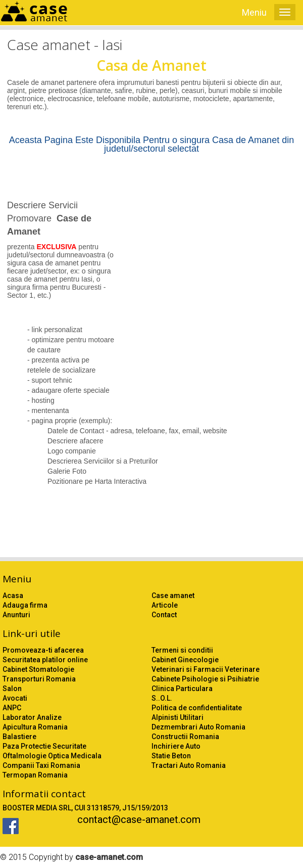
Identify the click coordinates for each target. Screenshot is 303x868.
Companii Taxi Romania (41, 765)
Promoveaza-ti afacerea (43, 650)
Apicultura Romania (35, 727)
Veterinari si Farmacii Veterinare (206, 669)
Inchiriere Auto (176, 746)
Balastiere (19, 737)
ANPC (12, 708)
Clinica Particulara (182, 689)
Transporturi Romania (39, 679)
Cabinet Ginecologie (185, 660)
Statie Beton (171, 756)
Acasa (13, 596)
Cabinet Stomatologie (38, 669)
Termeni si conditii (182, 650)
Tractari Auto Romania (189, 765)
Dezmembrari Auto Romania (198, 727)
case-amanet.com (109, 857)
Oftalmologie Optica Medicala (52, 756)
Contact (164, 615)
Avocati (15, 698)
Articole (165, 605)
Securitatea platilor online (45, 660)
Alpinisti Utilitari (178, 717)
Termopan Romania (35, 775)
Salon (12, 689)
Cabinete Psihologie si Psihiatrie (205, 679)
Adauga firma (25, 605)
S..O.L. (162, 698)
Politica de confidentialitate (197, 708)
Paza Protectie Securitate (44, 746)
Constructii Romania (185, 737)
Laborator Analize (32, 717)
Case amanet (173, 596)
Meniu (254, 12)
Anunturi (16, 615)
